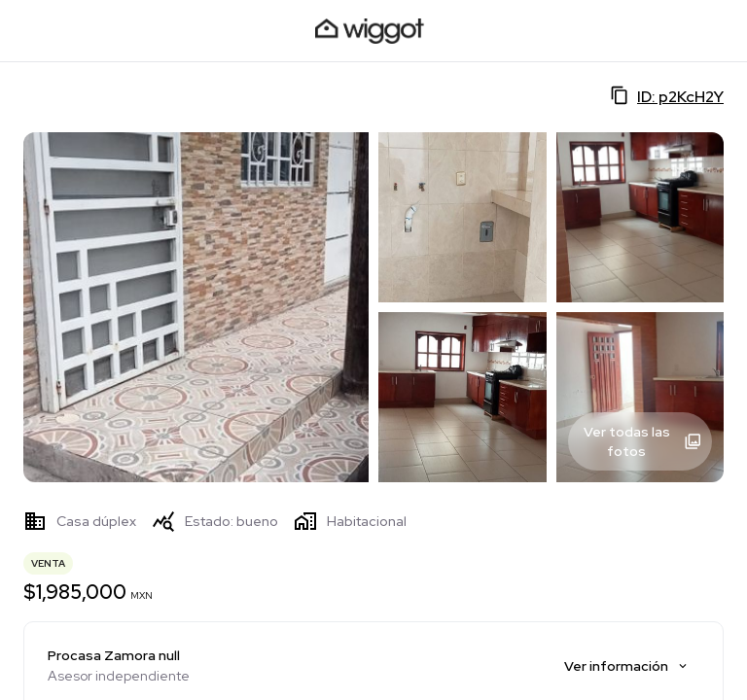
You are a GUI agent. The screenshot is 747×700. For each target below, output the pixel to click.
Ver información (627, 666)
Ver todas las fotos (643, 441)
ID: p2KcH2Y (667, 96)
